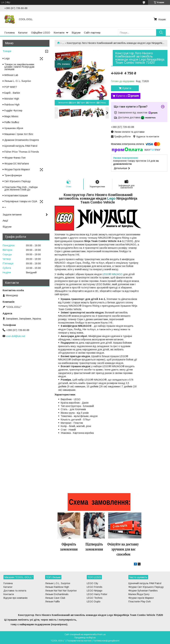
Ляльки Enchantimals (57, 594)
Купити (127, 88)
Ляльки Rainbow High (57, 587)
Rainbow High (12, 105)
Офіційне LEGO (41, 33)
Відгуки (76, 33)
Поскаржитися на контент (79, 641)
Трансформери (13, 175)
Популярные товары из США (21, 201)
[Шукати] (161, 33)
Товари (7, 51)
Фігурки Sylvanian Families (143, 591)
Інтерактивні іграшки (16, 195)
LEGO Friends (95, 587)
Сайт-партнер (92, 33)
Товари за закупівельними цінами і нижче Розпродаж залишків (19, 67)
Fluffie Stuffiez (12, 122)
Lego (111, 198)
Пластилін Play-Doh (140, 602)
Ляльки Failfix (52, 602)
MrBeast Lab (11, 75)
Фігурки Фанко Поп (15, 158)
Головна (9, 33)
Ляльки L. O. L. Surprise (18, 81)
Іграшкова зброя (14, 128)
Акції (5, 221)
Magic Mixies (11, 116)
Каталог (23, 33)
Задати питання (12, 214)
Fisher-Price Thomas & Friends (22, 152)
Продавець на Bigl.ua (85, 638)
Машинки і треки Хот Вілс (19, 134)
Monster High (12, 99)
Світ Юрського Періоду (18, 181)
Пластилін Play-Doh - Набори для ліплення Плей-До (21, 188)
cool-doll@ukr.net (16, 336)
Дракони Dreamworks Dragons (22, 140)
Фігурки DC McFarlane (17, 164)
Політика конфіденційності (106, 641)
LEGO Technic (95, 598)
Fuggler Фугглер (13, 110)
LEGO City (92, 583)
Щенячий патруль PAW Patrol (21, 146)
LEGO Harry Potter (97, 594)
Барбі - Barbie (12, 93)
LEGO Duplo (94, 602)
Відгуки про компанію (16, 598)
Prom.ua (101, 634)
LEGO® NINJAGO (112, 274)
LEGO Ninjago (95, 591)
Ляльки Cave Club (55, 598)
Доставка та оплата (15, 591)
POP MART (11, 87)
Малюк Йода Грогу (139, 594)
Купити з (127, 96)
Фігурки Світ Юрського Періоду (146, 587)
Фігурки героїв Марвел (141, 598)
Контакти (59, 33)
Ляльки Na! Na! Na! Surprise (61, 591)
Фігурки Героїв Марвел (17, 169)
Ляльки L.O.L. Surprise (58, 583)
